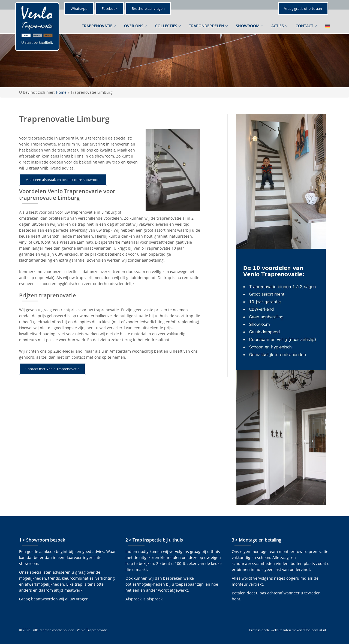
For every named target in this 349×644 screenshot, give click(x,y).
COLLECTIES (168, 26)
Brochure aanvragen (148, 8)
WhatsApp (79, 8)
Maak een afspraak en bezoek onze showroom (63, 180)
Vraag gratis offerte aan (303, 8)
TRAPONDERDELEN (208, 26)
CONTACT (306, 26)
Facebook (110, 8)
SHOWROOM (249, 26)
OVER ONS (136, 26)
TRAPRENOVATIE (99, 26)
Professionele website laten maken (276, 630)
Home (61, 92)
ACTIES (279, 26)
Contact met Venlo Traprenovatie (52, 369)
